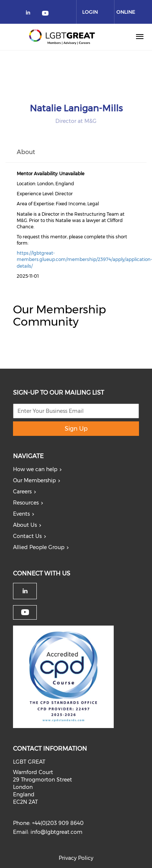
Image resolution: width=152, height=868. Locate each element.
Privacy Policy (76, 858)
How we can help (35, 469)
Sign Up (76, 429)
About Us (25, 525)
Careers (22, 492)
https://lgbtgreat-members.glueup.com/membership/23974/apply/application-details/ (84, 259)
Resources (26, 503)
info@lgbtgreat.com (56, 832)
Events (21, 514)
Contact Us (27, 536)
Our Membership (34, 480)
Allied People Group (39, 547)
